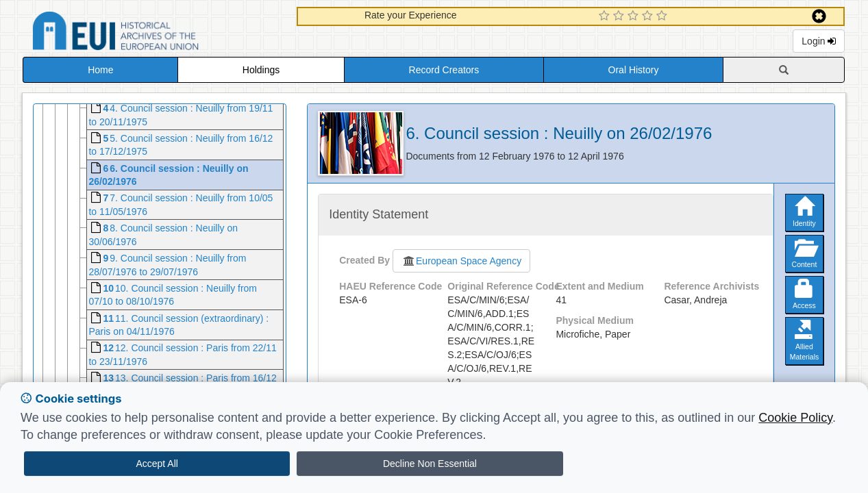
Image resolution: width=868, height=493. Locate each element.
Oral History (634, 70)
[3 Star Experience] (635, 16)
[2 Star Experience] (620, 16)
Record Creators (444, 70)
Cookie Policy (795, 418)
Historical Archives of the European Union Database (154, 33)
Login (819, 41)
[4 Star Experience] (649, 16)
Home (100, 70)
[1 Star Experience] (606, 16)
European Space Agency (461, 261)
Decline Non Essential (430, 464)
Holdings (261, 70)
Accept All (157, 464)
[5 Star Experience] (664, 16)
